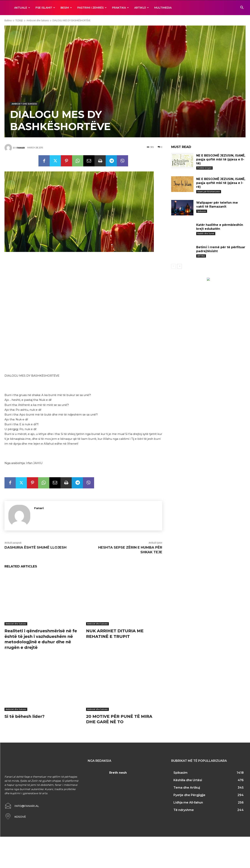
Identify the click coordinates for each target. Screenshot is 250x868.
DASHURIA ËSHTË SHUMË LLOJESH (35, 547)
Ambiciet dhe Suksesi (38, 20)
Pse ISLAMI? (45, 8)
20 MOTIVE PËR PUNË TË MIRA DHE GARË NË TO (119, 718)
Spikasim (202, 211)
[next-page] (180, 266)
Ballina (8, 20)
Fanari (21, 148)
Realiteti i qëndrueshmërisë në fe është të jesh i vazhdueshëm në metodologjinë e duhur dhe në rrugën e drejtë (41, 639)
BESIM (66, 8)
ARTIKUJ (142, 8)
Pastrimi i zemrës (92, 8)
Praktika (120, 8)
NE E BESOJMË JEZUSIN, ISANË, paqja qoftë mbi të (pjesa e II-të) (221, 159)
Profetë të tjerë (204, 168)
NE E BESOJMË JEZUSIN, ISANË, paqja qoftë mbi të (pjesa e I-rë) (221, 183)
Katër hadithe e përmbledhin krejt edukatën (220, 227)
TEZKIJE (19, 20)
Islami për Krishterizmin (209, 192)
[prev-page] (174, 266)
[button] (242, 8)
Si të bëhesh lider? (25, 715)
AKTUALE (22, 8)
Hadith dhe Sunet (206, 233)
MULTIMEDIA (163, 8)
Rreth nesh (118, 772)
